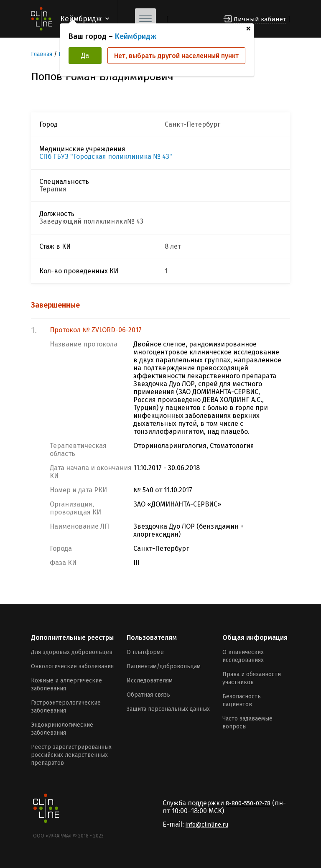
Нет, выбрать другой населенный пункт (176, 56)
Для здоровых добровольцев (72, 652)
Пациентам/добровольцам (164, 666)
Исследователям (150, 681)
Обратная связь (148, 695)
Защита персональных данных (168, 709)
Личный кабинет (260, 19)
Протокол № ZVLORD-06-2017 (96, 330)
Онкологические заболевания (72, 666)
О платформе (145, 652)
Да (85, 55)
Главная (42, 54)
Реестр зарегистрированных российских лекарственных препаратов (71, 755)
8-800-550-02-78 (248, 803)
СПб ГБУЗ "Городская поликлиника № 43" (106, 157)
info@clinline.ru (207, 825)
